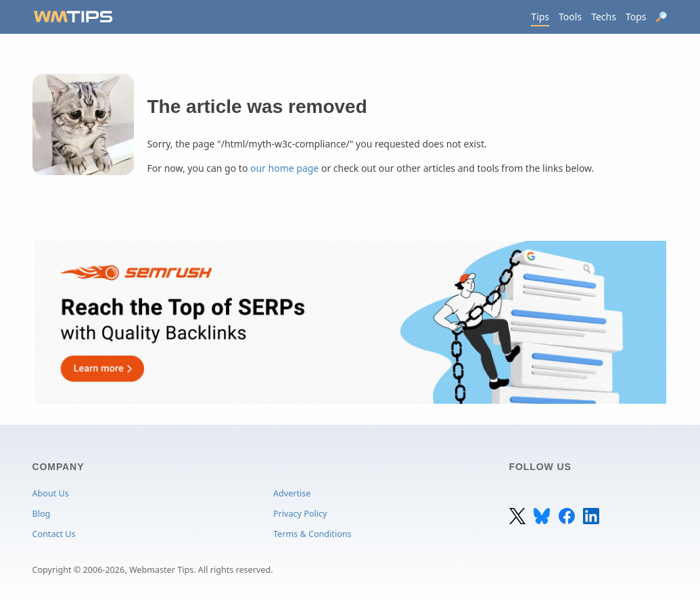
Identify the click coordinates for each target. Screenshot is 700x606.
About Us (51, 493)
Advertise (292, 493)
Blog (42, 514)
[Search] (662, 17)
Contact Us (54, 534)
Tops (636, 17)
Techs (604, 17)
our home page (284, 168)
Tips (540, 17)
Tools (570, 17)
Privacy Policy (300, 514)
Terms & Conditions (312, 534)
